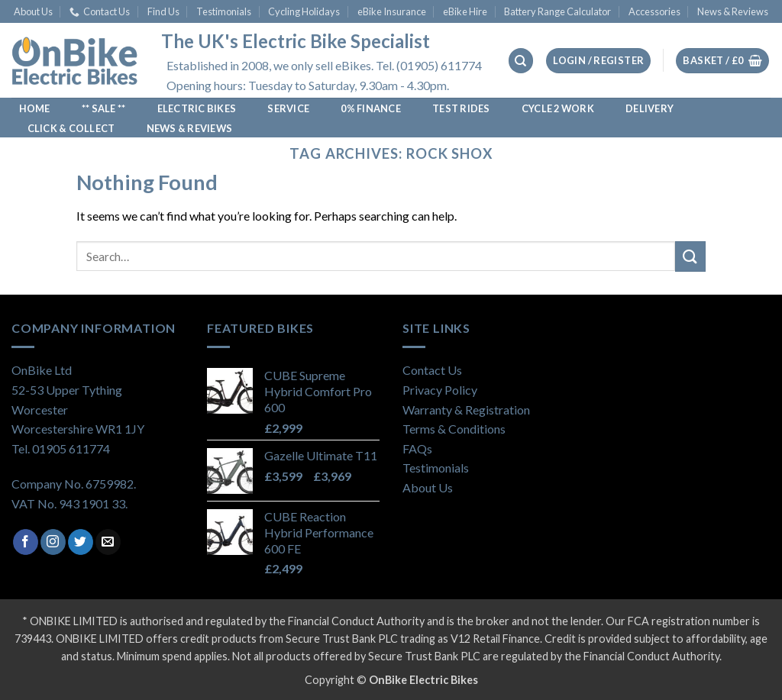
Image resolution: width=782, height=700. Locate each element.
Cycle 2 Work (558, 108)
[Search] (521, 61)
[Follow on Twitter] (81, 542)
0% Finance (371, 108)
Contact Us (100, 11)
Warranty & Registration (466, 410)
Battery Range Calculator (557, 11)
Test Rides (461, 108)
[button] (598, 61)
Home (35, 108)
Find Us (163, 11)
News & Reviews (733, 11)
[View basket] (722, 61)
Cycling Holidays (304, 11)
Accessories (654, 11)
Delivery (650, 108)
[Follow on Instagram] (53, 542)
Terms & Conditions (454, 429)
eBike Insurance (392, 11)
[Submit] (690, 256)
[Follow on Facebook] (26, 542)
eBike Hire (465, 11)
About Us (33, 11)
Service (288, 108)
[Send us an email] (108, 542)
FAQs (417, 448)
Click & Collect (71, 128)
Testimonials (224, 11)
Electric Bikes (197, 108)
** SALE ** (104, 108)
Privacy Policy (440, 390)
